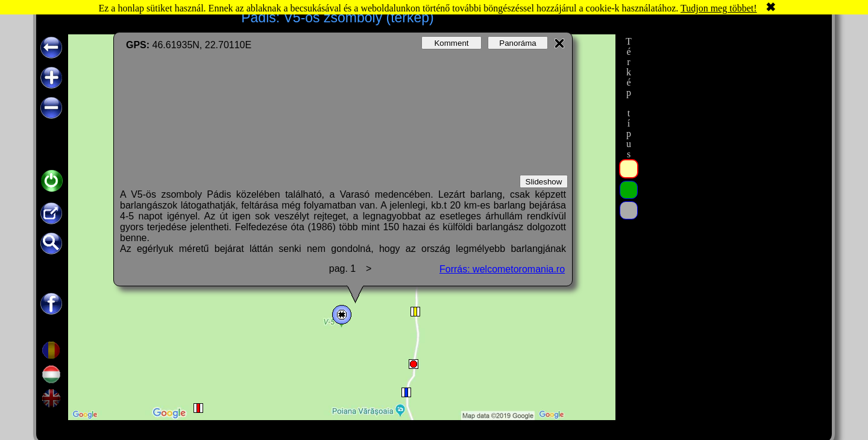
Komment (451, 43)
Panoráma (518, 43)
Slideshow (544, 182)
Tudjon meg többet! (719, 8)
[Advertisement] (731, 215)
